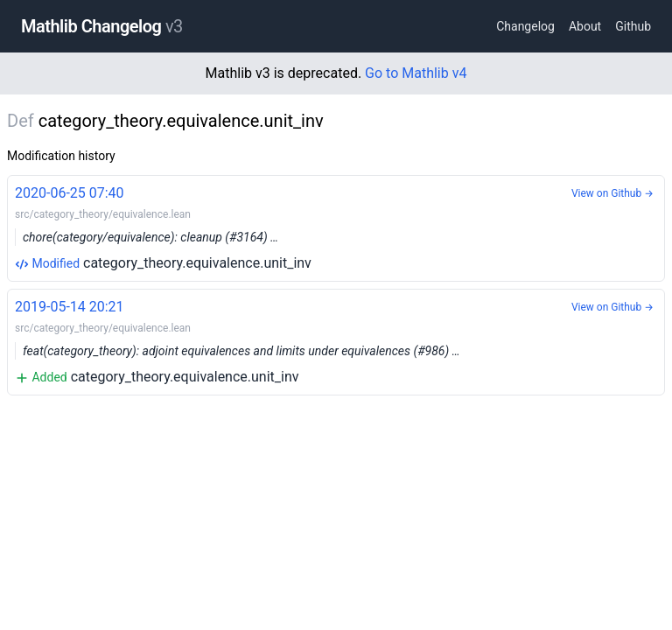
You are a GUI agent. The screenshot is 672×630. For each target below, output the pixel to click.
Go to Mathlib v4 (416, 73)
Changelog (525, 26)
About (585, 26)
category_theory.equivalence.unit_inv (336, 227)
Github (633, 26)
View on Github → (612, 193)
